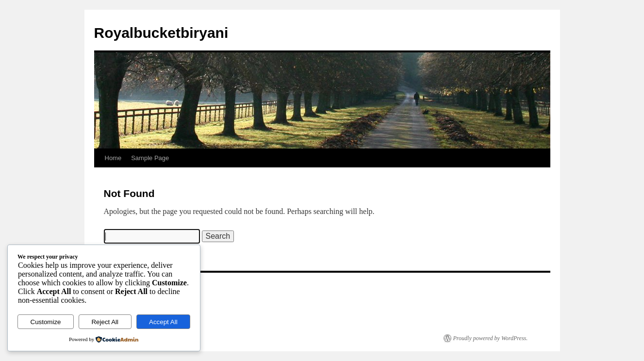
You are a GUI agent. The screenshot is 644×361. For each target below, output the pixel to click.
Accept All (163, 322)
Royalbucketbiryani (161, 33)
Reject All (105, 322)
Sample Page (150, 158)
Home (113, 158)
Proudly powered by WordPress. (491, 338)
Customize (46, 322)
